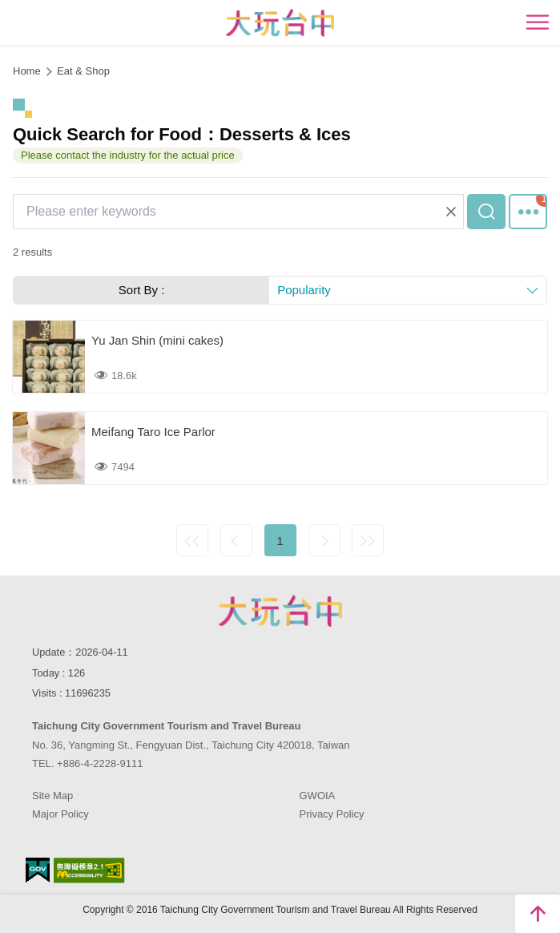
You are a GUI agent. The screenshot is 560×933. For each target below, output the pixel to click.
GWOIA (318, 796)
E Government (38, 870)
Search (486, 212)
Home (27, 71)
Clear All (451, 212)
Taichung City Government (280, 611)
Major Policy (60, 814)
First (192, 540)
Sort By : (142, 290)
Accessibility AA (89, 870)
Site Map (52, 796)
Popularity (304, 290)
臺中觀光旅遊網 (280, 23)
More (528, 212)
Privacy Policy (332, 814)
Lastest (368, 540)
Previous (236, 540)
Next (324, 540)
